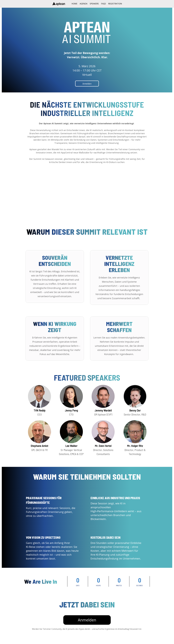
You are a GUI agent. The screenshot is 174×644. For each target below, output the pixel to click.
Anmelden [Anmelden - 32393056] (87, 626)
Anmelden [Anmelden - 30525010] (87, 84)
